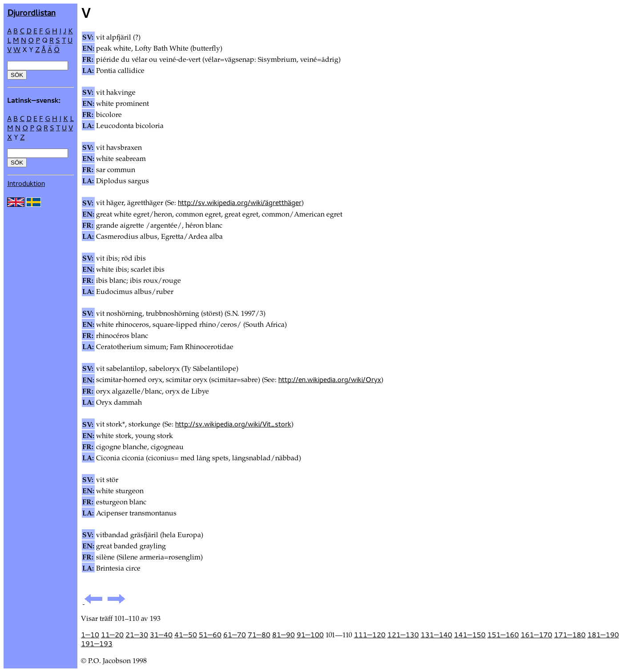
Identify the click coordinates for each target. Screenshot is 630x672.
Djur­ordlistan (31, 12)
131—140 (436, 635)
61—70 (235, 635)
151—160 (503, 635)
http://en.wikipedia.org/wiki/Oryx (330, 379)
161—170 (536, 635)
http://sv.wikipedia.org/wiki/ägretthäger (240, 202)
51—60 (210, 635)
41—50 (186, 635)
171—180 (570, 635)
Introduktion (26, 183)
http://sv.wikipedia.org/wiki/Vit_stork (233, 424)
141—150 (470, 635)
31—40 (161, 635)
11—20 (112, 635)
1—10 (90, 635)
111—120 (370, 635)
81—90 (283, 635)
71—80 (259, 635)
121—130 (403, 635)
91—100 (310, 635)
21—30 (137, 635)
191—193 (97, 644)
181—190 (603, 635)
